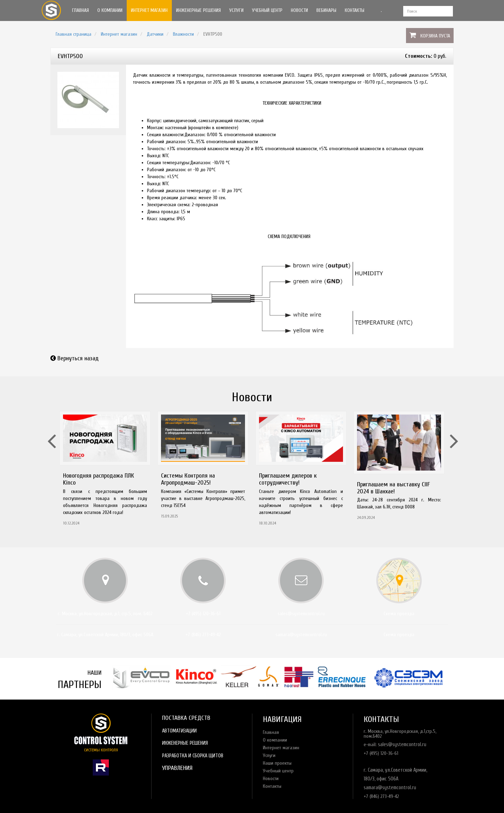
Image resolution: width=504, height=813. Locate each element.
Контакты (355, 10)
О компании (110, 10)
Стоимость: (419, 56)
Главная (80, 10)
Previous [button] (51, 432)
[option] (105, 471)
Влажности (183, 34)
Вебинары (326, 10)
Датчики (155, 34)
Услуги (236, 10)
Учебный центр (267, 10)
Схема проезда (399, 614)
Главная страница (73, 34)
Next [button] (453, 432)
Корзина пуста (435, 36)
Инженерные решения (198, 10)
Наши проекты (277, 763)
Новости (299, 10)
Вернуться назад (78, 358)
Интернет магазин (149, 10)
